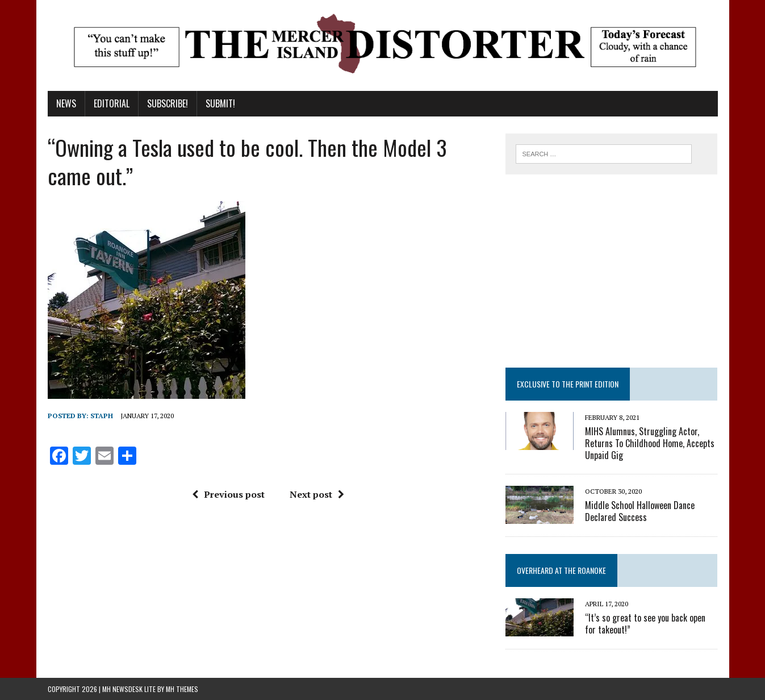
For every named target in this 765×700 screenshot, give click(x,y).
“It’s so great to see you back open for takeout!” (645, 624)
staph (102, 416)
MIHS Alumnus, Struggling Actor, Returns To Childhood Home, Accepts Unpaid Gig (650, 443)
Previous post (228, 494)
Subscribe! (168, 103)
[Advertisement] (612, 271)
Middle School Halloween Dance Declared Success (640, 511)
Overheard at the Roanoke (561, 570)
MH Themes (182, 689)
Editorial (112, 103)
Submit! (220, 103)
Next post (317, 494)
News (66, 103)
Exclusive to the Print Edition (568, 384)
